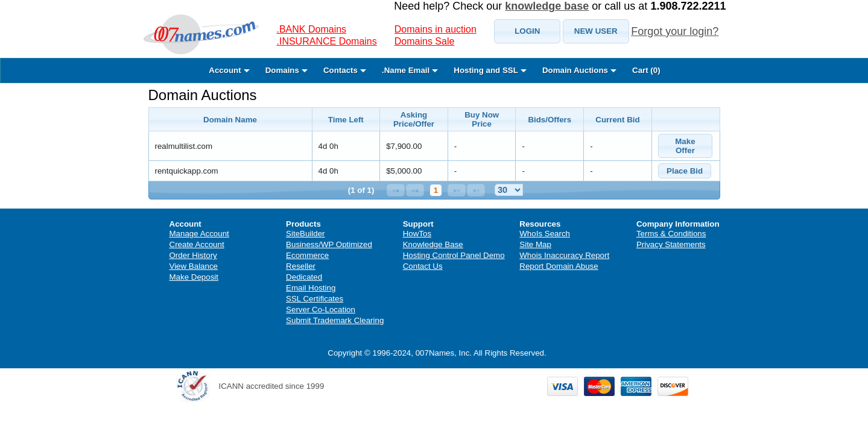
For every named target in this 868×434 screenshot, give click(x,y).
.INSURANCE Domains (327, 41)
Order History (193, 255)
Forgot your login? (675, 31)
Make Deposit (194, 277)
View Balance (194, 266)
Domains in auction (436, 29)
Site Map (535, 244)
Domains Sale (425, 41)
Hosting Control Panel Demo (454, 255)
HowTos (417, 234)
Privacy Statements (671, 244)
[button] (527, 31)
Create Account (197, 244)
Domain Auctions (203, 95)
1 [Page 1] (436, 190)
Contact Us (423, 266)
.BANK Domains (312, 29)
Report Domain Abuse (559, 266)
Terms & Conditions (671, 234)
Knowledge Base (433, 244)
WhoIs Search (545, 234)
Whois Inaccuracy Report (564, 255)
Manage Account (199, 234)
